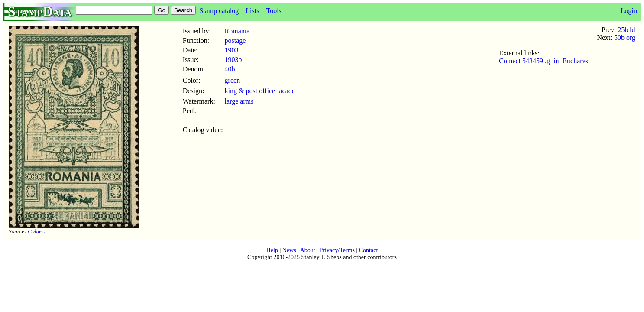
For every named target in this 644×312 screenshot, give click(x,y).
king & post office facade (260, 91)
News (289, 250)
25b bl (627, 30)
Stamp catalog (219, 11)
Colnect (37, 231)
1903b (233, 60)
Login (629, 11)
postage (235, 41)
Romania (237, 31)
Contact (369, 250)
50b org (625, 37)
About (308, 250)
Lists (252, 11)
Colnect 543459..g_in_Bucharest (544, 61)
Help (272, 250)
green (233, 80)
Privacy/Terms (337, 250)
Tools (273, 11)
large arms (239, 101)
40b (230, 69)
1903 (232, 50)
